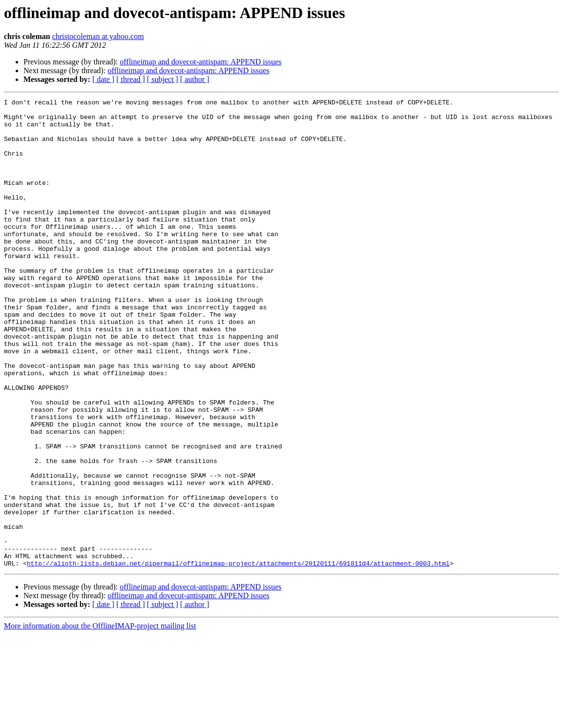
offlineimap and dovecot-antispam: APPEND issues (200, 62)
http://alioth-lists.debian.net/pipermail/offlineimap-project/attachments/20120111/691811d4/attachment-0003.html (238, 657)
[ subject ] (163, 79)
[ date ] (103, 79)
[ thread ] (131, 79)
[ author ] (195, 79)
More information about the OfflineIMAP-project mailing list (100, 719)
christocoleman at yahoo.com (98, 36)
